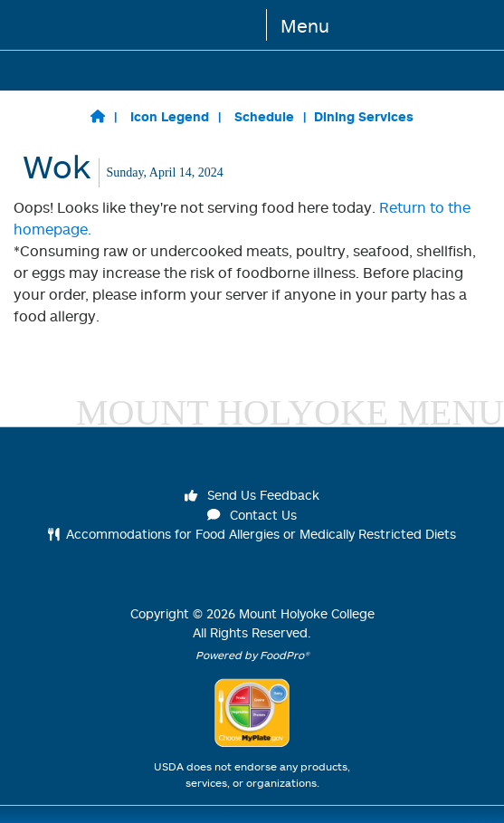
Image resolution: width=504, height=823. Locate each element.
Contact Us (252, 515)
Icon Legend (170, 116)
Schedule (264, 116)
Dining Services (364, 116)
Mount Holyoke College (307, 613)
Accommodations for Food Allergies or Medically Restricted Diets (252, 534)
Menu (305, 25)
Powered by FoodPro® (252, 655)
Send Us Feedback (252, 495)
